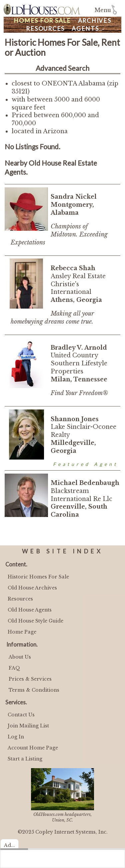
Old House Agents (30, 610)
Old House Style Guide (35, 621)
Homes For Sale (42, 21)
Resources (45, 29)
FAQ (14, 668)
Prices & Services (30, 679)
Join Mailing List (28, 726)
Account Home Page (33, 748)
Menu (103, 10)
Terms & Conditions (34, 690)
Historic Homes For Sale (38, 577)
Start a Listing (25, 759)
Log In (16, 737)
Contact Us (21, 715)
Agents (85, 29)
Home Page (22, 632)
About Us (20, 657)
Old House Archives (32, 588)
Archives (95, 21)
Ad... (9, 845)
